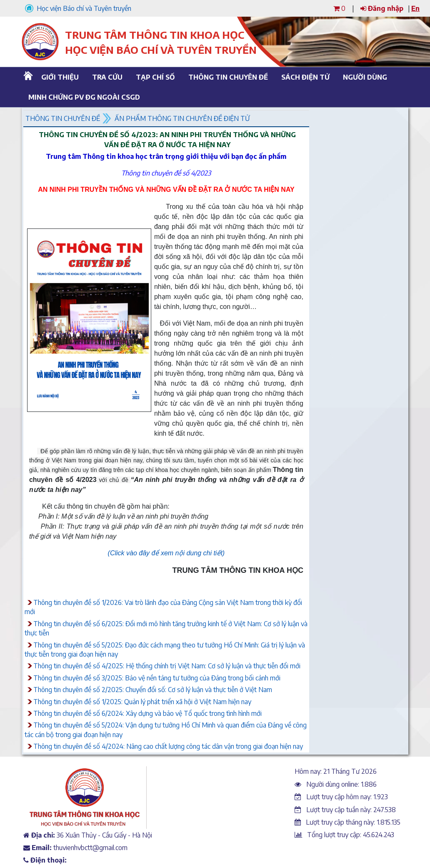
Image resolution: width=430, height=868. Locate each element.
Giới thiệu (60, 77)
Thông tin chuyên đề (227, 77)
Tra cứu (107, 77)
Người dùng (365, 77)
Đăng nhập (382, 8)
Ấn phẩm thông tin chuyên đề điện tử (182, 118)
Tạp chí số (155, 77)
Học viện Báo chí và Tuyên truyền (78, 8)
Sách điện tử (305, 77)
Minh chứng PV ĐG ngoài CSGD (81, 97)
